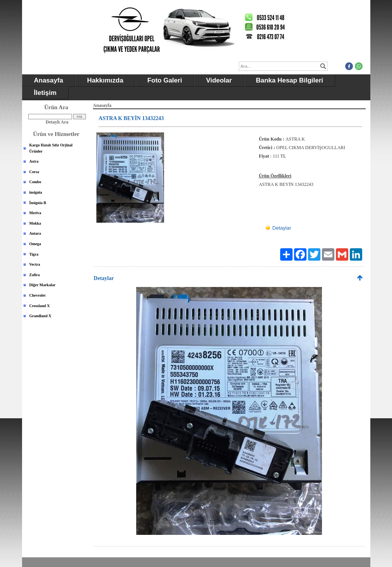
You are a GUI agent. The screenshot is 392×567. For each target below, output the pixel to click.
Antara (35, 233)
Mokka (35, 223)
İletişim (45, 93)
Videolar (219, 80)
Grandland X (40, 316)
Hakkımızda (105, 80)
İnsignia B (38, 203)
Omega (35, 244)
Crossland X (40, 306)
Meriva (35, 213)
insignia (36, 192)
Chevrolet (38, 295)
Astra (34, 161)
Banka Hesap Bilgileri (289, 80)
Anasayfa (49, 80)
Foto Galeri (165, 80)
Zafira (35, 275)
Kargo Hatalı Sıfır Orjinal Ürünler (51, 148)
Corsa (34, 172)
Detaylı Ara (57, 122)
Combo (35, 182)
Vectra (35, 264)
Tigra (34, 254)
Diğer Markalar (43, 285)
